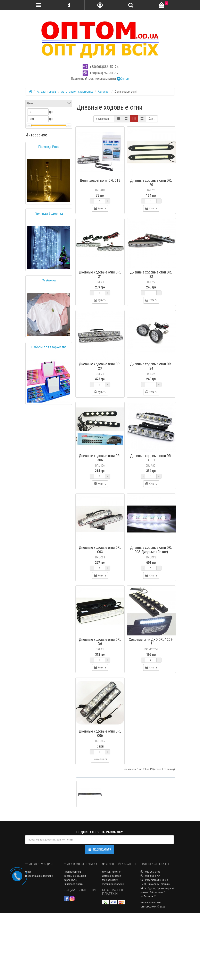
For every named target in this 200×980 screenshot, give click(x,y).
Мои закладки (110, 947)
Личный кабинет (111, 939)
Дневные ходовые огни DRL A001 (151, 487)
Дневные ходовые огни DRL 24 (151, 385)
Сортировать (104, 119)
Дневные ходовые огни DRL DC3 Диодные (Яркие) (151, 588)
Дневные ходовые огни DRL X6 (100, 690)
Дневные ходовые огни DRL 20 (151, 183)
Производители (73, 939)
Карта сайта (70, 947)
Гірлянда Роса (49, 147)
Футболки (49, 280)
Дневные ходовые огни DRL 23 (100, 385)
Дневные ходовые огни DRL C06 (100, 791)
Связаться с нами (73, 951)
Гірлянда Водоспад (49, 213)
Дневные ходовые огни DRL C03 (100, 588)
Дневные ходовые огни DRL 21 (100, 284)
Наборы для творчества (49, 347)
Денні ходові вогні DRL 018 (100, 180)
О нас (28, 939)
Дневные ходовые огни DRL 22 (151, 284)
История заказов (112, 943)
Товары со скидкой (75, 943)
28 (152, 119)
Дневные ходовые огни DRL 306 (100, 487)
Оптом (123, 78)
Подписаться (100, 917)
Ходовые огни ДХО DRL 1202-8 (151, 690)
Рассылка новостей (113, 951)
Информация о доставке (39, 943)
